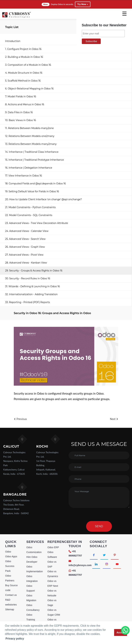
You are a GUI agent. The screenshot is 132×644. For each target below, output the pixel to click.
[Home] (16, 17)
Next (114, 419)
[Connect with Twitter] (104, 555)
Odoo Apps (11, 556)
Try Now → (83, 4)
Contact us (11, 595)
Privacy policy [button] (15, 639)
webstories (11, 605)
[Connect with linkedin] (96, 564)
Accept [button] (121, 632)
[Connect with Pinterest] (115, 555)
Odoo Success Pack (10, 566)
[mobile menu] (124, 14)
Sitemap (10, 609)
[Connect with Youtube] (117, 564)
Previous (20, 419)
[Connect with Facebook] (94, 555)
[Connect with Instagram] (107, 564)
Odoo (8, 552)
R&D (8, 600)
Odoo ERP (53, 547)
